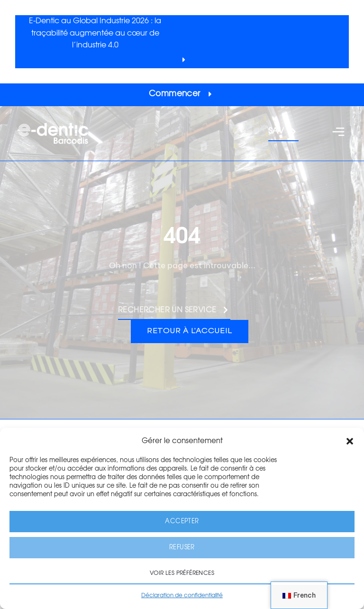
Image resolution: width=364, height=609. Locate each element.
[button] (350, 441)
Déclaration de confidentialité (182, 595)
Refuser (182, 548)
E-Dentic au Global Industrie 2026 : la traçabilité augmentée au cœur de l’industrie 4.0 (95, 33)
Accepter (182, 522)
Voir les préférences (182, 573)
